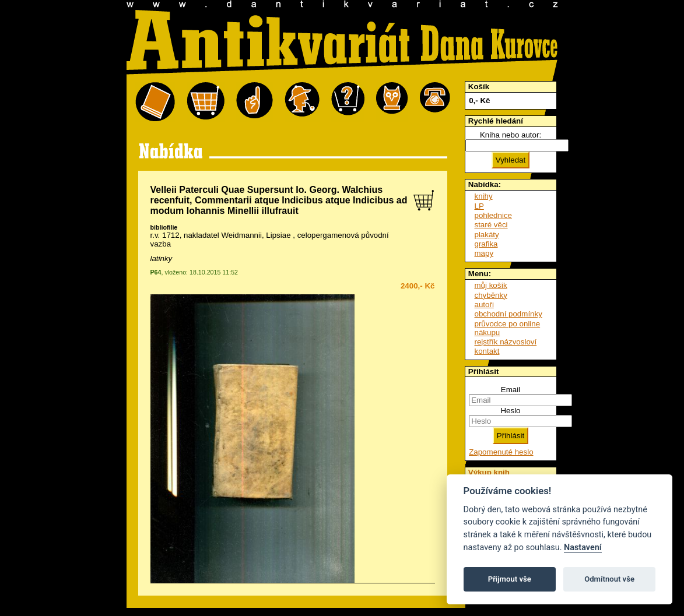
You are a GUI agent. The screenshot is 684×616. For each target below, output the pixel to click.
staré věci (491, 225)
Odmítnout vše (609, 579)
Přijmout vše (510, 579)
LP (479, 206)
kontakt (487, 351)
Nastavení (583, 548)
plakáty (487, 235)
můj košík (491, 285)
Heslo (510, 411)
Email (511, 390)
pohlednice (493, 215)
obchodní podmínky (508, 314)
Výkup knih (489, 472)
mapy (484, 253)
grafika (486, 244)
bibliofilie (164, 227)
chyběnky (491, 295)
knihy (484, 196)
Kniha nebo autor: (511, 135)
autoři (484, 305)
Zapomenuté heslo (501, 452)
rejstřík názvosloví (506, 342)
